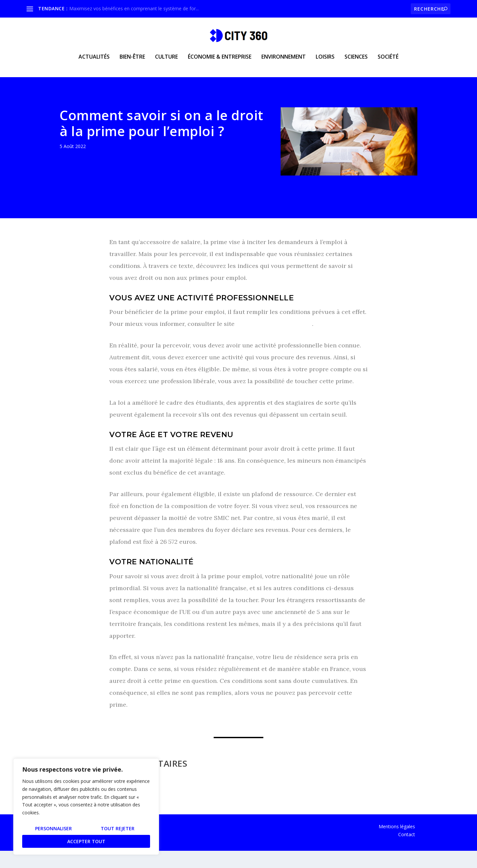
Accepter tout (86, 841)
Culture (166, 62)
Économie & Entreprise (220, 62)
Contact (407, 852)
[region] (86, 807)
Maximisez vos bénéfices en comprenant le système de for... (134, 8)
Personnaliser (53, 828)
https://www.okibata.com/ (274, 341)
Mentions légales (397, 844)
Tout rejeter (118, 828)
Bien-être (132, 62)
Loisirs (325, 62)
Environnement (284, 62)
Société (388, 62)
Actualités (94, 62)
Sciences (356, 62)
